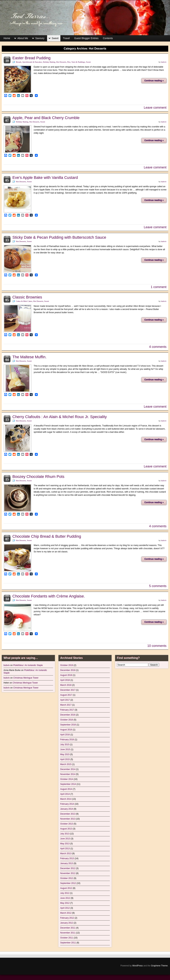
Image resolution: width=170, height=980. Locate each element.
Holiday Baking (49, 62)
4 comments (158, 347)
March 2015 (66, 764)
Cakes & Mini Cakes (24, 301)
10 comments (157, 646)
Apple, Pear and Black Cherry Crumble (46, 118)
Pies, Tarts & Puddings (76, 62)
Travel (66, 38)
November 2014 (68, 774)
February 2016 (67, 740)
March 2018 (66, 685)
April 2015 (65, 759)
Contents (108, 38)
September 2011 (68, 943)
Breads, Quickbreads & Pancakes (29, 62)
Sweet (55, 38)
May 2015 (65, 754)
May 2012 (65, 903)
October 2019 (67, 665)
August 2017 (66, 695)
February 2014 (67, 804)
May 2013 (65, 844)
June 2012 (65, 898)
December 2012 (68, 868)
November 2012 (68, 873)
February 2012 (67, 918)
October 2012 (67, 878)
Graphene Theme (159, 966)
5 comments (158, 586)
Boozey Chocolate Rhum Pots (38, 477)
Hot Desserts (61, 62)
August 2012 (66, 888)
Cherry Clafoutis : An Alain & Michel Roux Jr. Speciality (60, 417)
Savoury (40, 38)
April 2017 (65, 700)
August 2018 (66, 675)
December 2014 (68, 769)
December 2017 (68, 690)
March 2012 (66, 913)
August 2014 (66, 789)
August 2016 (66, 730)
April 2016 (65, 735)
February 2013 (67, 858)
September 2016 (68, 725)
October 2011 (67, 938)
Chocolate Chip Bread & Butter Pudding (47, 536)
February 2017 (67, 710)
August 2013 (66, 829)
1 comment (159, 287)
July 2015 (65, 745)
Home (7, 38)
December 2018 (68, 670)
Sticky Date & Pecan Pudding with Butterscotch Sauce (59, 237)
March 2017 (66, 705)
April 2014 (65, 794)
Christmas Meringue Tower (26, 678)
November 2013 (68, 819)
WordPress (138, 966)
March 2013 (66, 853)
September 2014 (68, 784)
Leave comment (155, 108)
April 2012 (65, 908)
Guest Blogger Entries (86, 38)
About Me (23, 38)
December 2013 (68, 814)
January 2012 (67, 923)
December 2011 (68, 928)
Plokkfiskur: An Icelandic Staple (28, 665)
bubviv (164, 62)
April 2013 (65, 849)
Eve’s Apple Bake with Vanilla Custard (45, 178)
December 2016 (68, 715)
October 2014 (67, 779)
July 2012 (65, 893)
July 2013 (65, 834)
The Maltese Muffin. (29, 357)
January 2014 (67, 809)
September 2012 (68, 883)
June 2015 (65, 749)
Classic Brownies (27, 297)
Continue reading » (154, 81)
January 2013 (67, 863)
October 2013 (67, 824)
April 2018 (65, 680)
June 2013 (65, 839)
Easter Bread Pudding (31, 58)
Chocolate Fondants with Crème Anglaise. (49, 596)
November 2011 (68, 933)
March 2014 (66, 799)
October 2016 (67, 720)
